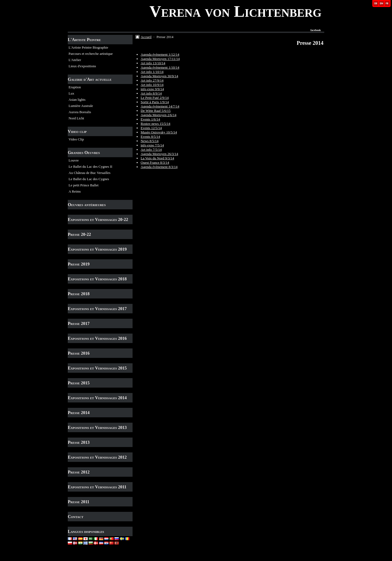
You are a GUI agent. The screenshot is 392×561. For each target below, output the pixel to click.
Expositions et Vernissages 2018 (97, 279)
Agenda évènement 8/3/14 (159, 167)
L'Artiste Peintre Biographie (88, 47)
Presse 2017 (79, 323)
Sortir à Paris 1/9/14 (155, 102)
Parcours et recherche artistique (91, 54)
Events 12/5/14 (151, 128)
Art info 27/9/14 (152, 80)
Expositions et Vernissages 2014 (97, 398)
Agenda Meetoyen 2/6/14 (158, 115)
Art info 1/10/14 (152, 72)
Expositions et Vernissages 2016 (97, 338)
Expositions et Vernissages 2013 (97, 427)
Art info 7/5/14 (151, 150)
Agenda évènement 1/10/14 (160, 67)
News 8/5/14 (150, 141)
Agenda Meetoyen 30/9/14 (159, 76)
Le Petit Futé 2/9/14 (155, 98)
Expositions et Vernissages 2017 (97, 309)
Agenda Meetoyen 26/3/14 (159, 154)
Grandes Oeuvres (84, 152)
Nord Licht (76, 118)
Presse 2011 (79, 502)
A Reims (75, 191)
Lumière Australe (81, 106)
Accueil (146, 37)
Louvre (74, 160)
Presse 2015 (79, 383)
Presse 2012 (79, 472)
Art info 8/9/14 (151, 93)
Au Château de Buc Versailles (89, 173)
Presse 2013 (79, 442)
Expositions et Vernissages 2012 (97, 457)
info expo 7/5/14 (152, 145)
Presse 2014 (79, 413)
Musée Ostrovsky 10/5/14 (159, 132)
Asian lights (77, 100)
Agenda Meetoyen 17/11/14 (160, 59)
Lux (71, 93)
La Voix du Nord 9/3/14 (157, 158)
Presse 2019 (79, 264)
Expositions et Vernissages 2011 (97, 487)
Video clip (77, 131)
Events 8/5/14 (150, 137)
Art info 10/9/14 (152, 85)
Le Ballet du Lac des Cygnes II (90, 167)
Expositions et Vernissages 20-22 (98, 219)
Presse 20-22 (79, 234)
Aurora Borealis (80, 112)
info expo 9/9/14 (152, 89)
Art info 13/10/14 (153, 63)
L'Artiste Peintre (84, 40)
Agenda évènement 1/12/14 (160, 54)
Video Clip (76, 139)
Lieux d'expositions (82, 66)
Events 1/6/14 (150, 119)
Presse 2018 (79, 294)
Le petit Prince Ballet (84, 185)
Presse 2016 (79, 353)
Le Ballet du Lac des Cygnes (89, 179)
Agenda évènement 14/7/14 (160, 106)
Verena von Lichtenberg (235, 11)
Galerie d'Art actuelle (90, 79)
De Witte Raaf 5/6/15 (156, 111)
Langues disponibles (86, 531)
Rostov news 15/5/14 (156, 124)
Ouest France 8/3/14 (155, 162)
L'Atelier (75, 60)
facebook (316, 30)
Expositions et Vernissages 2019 (97, 249)
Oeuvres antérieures (87, 205)
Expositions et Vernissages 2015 (97, 368)
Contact (76, 517)
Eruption (75, 87)
